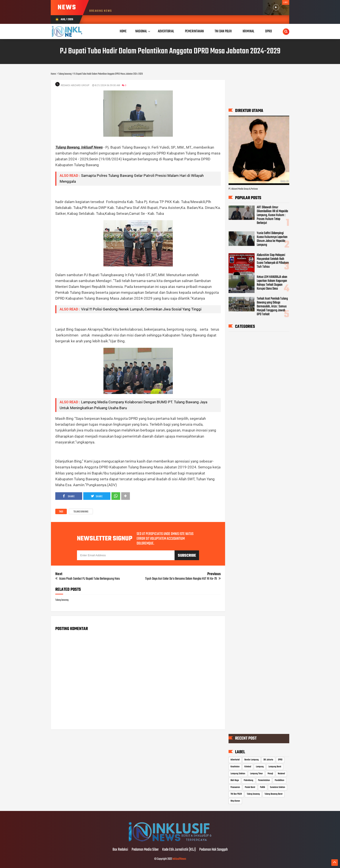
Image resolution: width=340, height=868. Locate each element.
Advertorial (235, 760)
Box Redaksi (120, 850)
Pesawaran (235, 787)
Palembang (248, 780)
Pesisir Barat (250, 787)
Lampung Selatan (238, 774)
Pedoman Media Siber (145, 850)
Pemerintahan (264, 780)
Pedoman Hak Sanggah (213, 850)
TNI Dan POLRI (236, 794)
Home (123, 31)
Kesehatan (235, 767)
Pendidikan (280, 780)
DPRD (280, 760)
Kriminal (248, 767)
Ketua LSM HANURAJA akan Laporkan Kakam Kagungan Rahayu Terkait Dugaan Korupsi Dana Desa (272, 283)
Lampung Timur (256, 774)
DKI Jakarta (268, 760)
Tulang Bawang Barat (274, 794)
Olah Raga (235, 780)
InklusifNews (179, 859)
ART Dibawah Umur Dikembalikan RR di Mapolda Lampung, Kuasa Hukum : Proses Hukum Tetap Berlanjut (272, 215)
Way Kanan (235, 801)
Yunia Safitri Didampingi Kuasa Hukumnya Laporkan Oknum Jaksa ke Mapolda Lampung (272, 239)
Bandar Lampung (252, 760)
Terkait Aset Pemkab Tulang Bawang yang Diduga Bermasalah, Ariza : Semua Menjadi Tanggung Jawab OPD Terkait (272, 307)
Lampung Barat (275, 767)
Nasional (141, 31)
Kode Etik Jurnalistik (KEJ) (179, 850)
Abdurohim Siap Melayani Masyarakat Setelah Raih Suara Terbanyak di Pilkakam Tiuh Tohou (273, 261)
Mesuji (270, 774)
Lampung (260, 767)
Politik (263, 787)
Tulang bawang (81, 512)
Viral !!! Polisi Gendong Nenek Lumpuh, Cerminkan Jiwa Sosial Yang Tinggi (141, 309)
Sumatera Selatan (278, 787)
